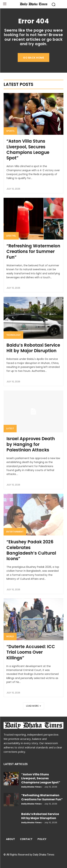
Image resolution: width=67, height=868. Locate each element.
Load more (34, 706)
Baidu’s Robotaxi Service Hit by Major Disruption (33, 348)
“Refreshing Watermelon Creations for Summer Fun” (33, 251)
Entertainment (15, 532)
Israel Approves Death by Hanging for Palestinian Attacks (31, 444)
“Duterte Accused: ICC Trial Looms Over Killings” (31, 652)
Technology (13, 335)
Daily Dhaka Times (31, 787)
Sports (10, 131)
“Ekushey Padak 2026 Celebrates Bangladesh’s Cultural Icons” (31, 550)
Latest (10, 428)
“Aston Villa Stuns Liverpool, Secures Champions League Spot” (28, 149)
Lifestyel (11, 236)
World (10, 636)
